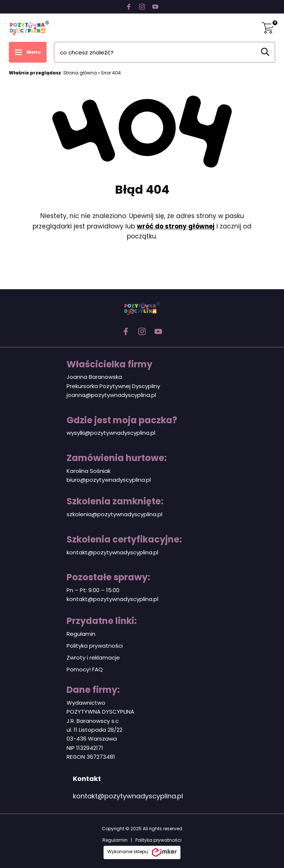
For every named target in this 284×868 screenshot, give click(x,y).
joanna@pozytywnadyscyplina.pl (111, 395)
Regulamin (81, 634)
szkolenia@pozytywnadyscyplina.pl (114, 514)
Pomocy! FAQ (85, 669)
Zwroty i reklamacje (93, 657)
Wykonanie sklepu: (142, 852)
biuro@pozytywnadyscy (99, 480)
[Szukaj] (265, 52)
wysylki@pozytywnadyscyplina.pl (111, 433)
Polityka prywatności (95, 646)
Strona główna (80, 73)
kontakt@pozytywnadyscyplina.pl (112, 552)
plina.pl (141, 480)
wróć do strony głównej (176, 226)
